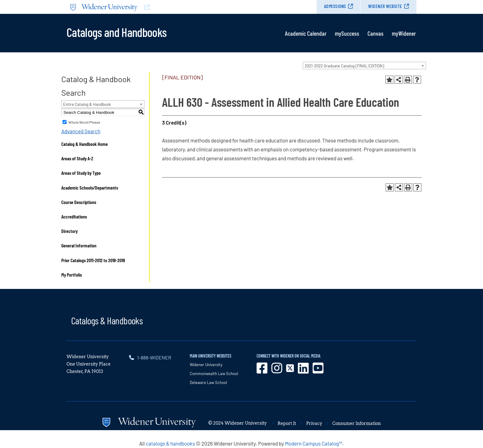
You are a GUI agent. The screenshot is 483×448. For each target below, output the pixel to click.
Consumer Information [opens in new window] (357, 423)
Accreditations (74, 216)
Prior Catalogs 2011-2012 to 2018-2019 (93, 260)
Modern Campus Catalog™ (314, 443)
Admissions (335, 6)
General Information (79, 245)
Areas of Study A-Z (77, 158)
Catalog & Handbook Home (85, 144)
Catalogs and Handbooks (116, 32)
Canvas (375, 33)
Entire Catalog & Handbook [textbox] (87, 104)
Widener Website (385, 6)
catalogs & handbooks (170, 443)
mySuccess (347, 33)
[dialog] (465, 430)
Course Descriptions (79, 202)
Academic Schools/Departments (90, 188)
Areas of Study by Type (81, 173)
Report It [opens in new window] (287, 423)
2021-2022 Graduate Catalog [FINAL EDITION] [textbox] (344, 66)
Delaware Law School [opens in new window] (208, 382)
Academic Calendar (306, 33)
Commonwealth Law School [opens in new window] (214, 374)
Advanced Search (81, 131)
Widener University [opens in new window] (206, 365)
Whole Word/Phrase (84, 122)
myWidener (404, 33)
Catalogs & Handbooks (107, 320)
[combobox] (364, 66)
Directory (69, 231)
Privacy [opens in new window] (314, 423)
